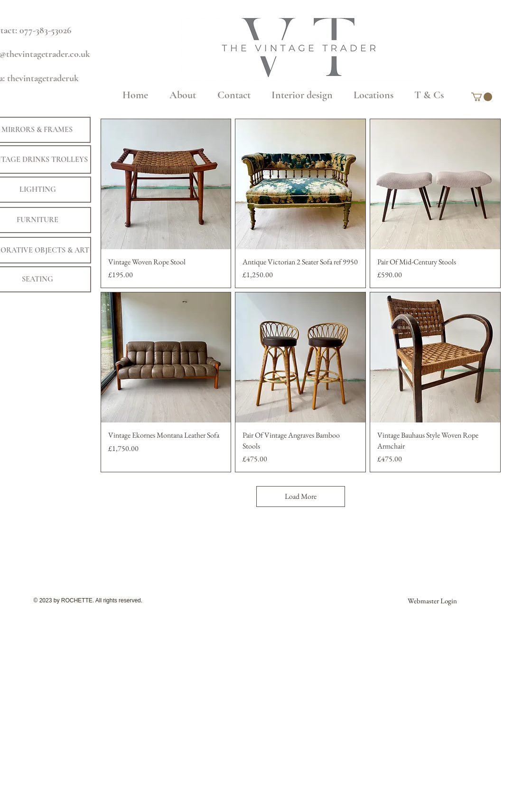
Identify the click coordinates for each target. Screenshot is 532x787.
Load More (301, 496)
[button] (482, 97)
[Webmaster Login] (432, 600)
